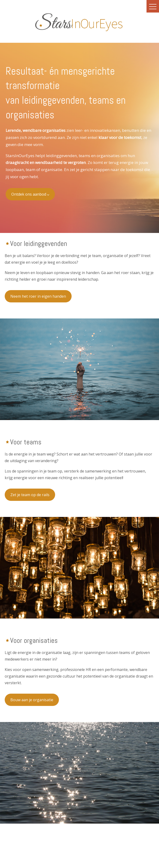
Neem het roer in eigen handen (38, 296)
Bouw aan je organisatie (32, 700)
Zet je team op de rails (30, 495)
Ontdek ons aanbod (30, 194)
